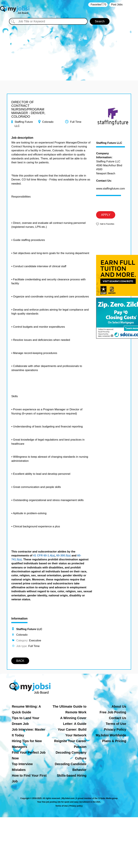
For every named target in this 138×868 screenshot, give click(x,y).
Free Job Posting (113, 712)
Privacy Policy (115, 729)
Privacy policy (76, 806)
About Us (119, 706)
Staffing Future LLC (109, 143)
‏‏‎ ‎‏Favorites (98, 5)
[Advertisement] (69, 49)
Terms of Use (116, 724)
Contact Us (118, 718)
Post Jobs (117, 5)
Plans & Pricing (114, 741)
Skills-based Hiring (72, 775)
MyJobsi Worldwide (111, 735)
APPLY (106, 215)
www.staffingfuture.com (110, 189)
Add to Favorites (107, 224)
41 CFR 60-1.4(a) (44, 556)
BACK (20, 661)
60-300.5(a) (64, 556)
